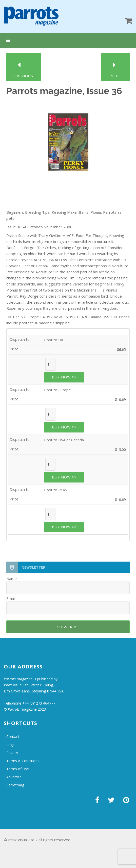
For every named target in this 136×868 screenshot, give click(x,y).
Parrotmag (15, 785)
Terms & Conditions (23, 761)
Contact (13, 737)
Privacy (12, 753)
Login (11, 745)
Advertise (14, 777)
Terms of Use (18, 769)
